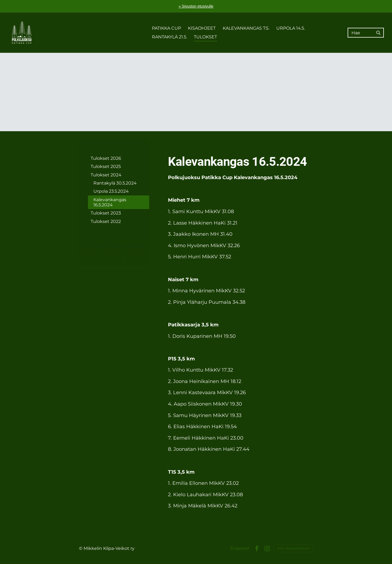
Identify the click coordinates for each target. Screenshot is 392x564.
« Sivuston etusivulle (196, 6)
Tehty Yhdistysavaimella (294, 548)
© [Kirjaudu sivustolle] (81, 548)
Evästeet (240, 548)
